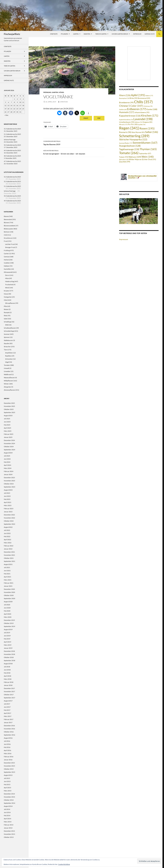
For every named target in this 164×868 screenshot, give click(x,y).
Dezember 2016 (9, 726)
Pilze (5, 306)
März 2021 (8, 580)
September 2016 (9, 735)
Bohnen (7, 232)
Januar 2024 (8, 474)
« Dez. (7, 115)
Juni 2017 (7, 707)
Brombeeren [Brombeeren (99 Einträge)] (126, 103)
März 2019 (8, 645)
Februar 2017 (9, 719)
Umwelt (7, 368)
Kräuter (7, 291)
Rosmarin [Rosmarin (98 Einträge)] (125, 132)
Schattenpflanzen (10, 328)
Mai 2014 (7, 815)
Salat (5, 319)
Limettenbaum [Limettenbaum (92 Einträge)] (127, 122)
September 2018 (9, 660)
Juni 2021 (7, 571)
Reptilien (8, 356)
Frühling (47, 92)
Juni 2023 (7, 496)
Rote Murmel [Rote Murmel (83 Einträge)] (138, 132)
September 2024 (9, 450)
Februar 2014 (9, 825)
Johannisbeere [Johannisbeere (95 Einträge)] (142, 112)
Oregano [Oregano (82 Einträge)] (147, 122)
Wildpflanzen (8, 381)
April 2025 (7, 428)
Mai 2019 (7, 639)
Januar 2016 (8, 760)
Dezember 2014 (9, 794)
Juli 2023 (7, 493)
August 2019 (8, 629)
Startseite (54, 34)
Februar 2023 (9, 509)
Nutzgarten (8, 297)
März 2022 (8, 543)
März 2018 (8, 679)
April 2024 (7, 465)
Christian (64, 102)
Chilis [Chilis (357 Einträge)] (143, 102)
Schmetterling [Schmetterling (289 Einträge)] (134, 136)
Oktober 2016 (9, 732)
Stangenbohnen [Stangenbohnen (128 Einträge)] (130, 146)
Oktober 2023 (9, 484)
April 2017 (7, 713)
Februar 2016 (9, 757)
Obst (6, 300)
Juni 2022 (7, 533)
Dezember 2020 (9, 589)
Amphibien (9, 353)
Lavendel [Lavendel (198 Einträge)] (143, 119)
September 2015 (9, 772)
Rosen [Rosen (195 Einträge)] (147, 128)
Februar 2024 (9, 471)
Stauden (7, 343)
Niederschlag (10, 281)
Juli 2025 (7, 419)
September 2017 (9, 698)
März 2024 (8, 468)
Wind (7, 288)
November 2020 (9, 592)
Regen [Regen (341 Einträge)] (129, 128)
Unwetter (7, 371)
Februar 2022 (9, 546)
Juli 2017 (7, 704)
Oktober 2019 (9, 623)
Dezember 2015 (9, 763)
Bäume (6, 216)
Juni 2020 (7, 608)
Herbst (6, 260)
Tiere (6, 350)
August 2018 (8, 664)
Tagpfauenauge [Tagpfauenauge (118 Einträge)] (129, 149)
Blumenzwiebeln (10, 226)
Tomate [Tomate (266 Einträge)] (129, 153)
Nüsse (6, 294)
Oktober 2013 (9, 837)
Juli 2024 (7, 456)
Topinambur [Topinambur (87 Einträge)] (145, 153)
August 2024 (8, 453)
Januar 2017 (8, 722)
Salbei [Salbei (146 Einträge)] (152, 132)
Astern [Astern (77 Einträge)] (149, 95)
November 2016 (9, 729)
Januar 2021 (8, 586)
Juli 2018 (7, 667)
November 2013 (9, 834)
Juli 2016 (7, 741)
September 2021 (9, 561)
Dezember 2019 (9, 620)
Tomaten (7, 365)
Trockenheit (9, 285)
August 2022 (8, 527)
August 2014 (8, 806)
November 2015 (9, 766)
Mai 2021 (7, 574)
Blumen (7, 223)
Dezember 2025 (9, 403)
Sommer (7, 334)
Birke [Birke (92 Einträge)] (133, 98)
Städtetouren (8, 340)
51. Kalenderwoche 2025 (12, 134)
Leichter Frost (10, 244)
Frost (6, 241)
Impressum (137, 34)
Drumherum (8, 238)
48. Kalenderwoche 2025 (12, 156)
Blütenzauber (9, 229)
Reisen (6, 309)
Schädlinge (8, 322)
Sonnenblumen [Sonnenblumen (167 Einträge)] (145, 143)
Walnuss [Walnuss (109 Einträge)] (135, 157)
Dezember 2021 (9, 552)
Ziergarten (7, 387)
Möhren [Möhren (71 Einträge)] (138, 122)
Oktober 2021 (9, 558)
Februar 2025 (9, 434)
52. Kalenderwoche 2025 (12, 129)
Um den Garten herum (120, 34)
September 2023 (9, 487)
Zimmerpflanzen (9, 390)
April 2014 (7, 819)
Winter (6, 384)
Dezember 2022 (9, 515)
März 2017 (8, 716)
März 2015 (8, 791)
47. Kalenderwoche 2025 (12, 161)
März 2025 (8, 431)
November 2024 (9, 443)
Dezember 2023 (9, 478)
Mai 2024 (7, 462)
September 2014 (9, 803)
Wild (7, 325)
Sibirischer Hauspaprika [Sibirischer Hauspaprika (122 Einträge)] (133, 139)
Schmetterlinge (9, 331)
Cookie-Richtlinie (64, 864)
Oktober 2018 (9, 657)
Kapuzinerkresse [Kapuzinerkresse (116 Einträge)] (130, 116)
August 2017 (8, 701)
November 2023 (9, 481)
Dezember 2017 (9, 688)
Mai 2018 (7, 673)
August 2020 (8, 602)
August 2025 (8, 416)
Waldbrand (8, 374)
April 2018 (7, 676)
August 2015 (8, 775)
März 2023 (8, 505)
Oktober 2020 (9, 595)
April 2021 (7, 577)
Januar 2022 (8, 549)
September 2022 (9, 524)
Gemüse (7, 257)
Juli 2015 (7, 778)
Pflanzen (64, 34)
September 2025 (9, 412)
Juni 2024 (7, 459)
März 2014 (8, 822)
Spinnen (7, 337)
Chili (5, 235)
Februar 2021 (9, 583)
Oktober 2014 (9, 800)
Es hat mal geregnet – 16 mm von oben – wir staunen (74, 152)
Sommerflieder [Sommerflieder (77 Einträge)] (126, 143)
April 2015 (7, 788)
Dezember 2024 (9, 440)
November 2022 (9, 518)
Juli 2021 (7, 567)
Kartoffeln (7, 269)
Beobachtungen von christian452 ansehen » (142, 177)
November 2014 (9, 797)
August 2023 (8, 490)
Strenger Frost (10, 247)
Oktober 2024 (9, 447)
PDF (99, 118)
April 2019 (7, 642)
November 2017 (9, 691)
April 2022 (7, 540)
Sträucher (7, 347)
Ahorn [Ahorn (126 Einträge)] (125, 95)
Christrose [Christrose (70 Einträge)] (148, 106)
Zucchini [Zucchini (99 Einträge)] (125, 162)
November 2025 (9, 406)
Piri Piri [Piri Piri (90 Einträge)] (133, 124)
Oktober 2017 (9, 695)
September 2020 (9, 598)
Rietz (6, 316)
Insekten (87, 34)
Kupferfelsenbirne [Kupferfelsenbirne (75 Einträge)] (126, 120)
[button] (59, 113)
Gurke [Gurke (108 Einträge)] (152, 109)
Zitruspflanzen (10, 303)
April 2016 (7, 750)
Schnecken (9, 359)
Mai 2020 (7, 611)
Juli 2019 (7, 633)
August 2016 (8, 738)
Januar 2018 (8, 685)
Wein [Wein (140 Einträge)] (148, 157)
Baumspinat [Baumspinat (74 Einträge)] (124, 98)
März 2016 (8, 753)
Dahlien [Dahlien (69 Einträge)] (123, 109)
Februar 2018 (9, 682)
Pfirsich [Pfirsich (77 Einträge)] (123, 124)
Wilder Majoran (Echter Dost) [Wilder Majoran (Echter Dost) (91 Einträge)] (142, 159)
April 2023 (7, 502)
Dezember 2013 (9, 831)
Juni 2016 (7, 744)
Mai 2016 (7, 747)
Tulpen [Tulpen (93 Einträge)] (124, 157)
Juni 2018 (7, 670)
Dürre (7, 275)
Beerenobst (8, 219)
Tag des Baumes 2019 (74, 143)
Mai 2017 (7, 710)
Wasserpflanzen (9, 378)
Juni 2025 (7, 422)
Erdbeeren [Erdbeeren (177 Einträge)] (137, 109)
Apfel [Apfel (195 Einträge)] (138, 95)
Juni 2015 (7, 781)
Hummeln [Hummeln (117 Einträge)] (127, 112)
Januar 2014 (8, 828)
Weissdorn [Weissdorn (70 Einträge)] (124, 159)
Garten (76, 34)
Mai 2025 (7, 425)
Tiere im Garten (101, 34)
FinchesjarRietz (12, 34)
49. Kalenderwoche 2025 (12, 150)
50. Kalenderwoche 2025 (12, 145)
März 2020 (8, 617)
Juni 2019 (7, 636)
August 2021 (8, 564)
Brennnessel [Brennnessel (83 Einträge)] (144, 98)
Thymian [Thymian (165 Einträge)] (148, 149)
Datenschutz (150, 34)
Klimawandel (8, 272)
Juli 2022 (7, 530)
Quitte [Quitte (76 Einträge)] (142, 124)
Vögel (61, 92)
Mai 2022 (7, 536)
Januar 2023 (8, 512)
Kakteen (7, 266)
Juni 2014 (7, 812)
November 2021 (9, 555)
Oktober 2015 (9, 769)
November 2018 (9, 654)
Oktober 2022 (9, 521)
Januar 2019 (8, 648)
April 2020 (7, 614)
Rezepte (7, 312)
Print (86, 118)
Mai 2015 (7, 784)
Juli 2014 (7, 809)
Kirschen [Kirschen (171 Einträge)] (150, 115)
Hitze (7, 278)
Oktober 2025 (9, 409)
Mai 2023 (7, 499)
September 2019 (9, 626)
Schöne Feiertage (10, 140)
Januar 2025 (8, 437)
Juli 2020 (7, 605)
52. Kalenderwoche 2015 (12, 181)
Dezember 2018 (9, 651)
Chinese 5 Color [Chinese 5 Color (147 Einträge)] (131, 106)
